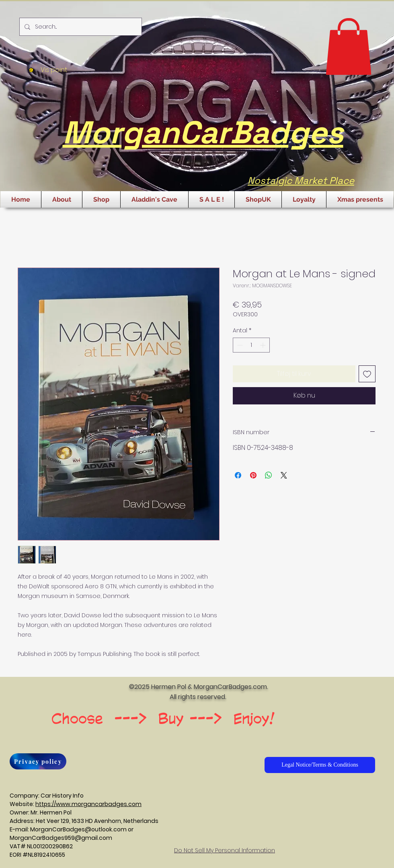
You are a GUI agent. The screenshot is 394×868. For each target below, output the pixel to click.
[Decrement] (239, 345)
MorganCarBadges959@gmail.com (61, 838)
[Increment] (264, 345)
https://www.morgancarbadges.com (88, 804)
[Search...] (80, 27)
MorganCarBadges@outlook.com (78, 829)
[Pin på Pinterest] (253, 475)
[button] (349, 46)
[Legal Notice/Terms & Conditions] (320, 765)
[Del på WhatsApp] (269, 475)
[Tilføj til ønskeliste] (367, 374)
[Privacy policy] (38, 761)
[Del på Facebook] (238, 475)
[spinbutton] (251, 345)
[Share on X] (284, 475)
